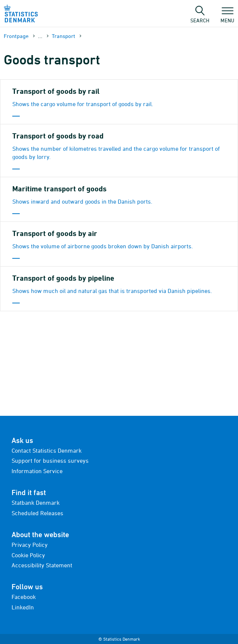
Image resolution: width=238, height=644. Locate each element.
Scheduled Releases (37, 513)
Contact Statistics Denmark (47, 450)
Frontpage (16, 36)
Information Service (37, 471)
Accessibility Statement (42, 565)
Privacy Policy (30, 545)
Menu (227, 17)
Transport (64, 36)
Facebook (24, 597)
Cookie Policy (28, 555)
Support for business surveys (50, 460)
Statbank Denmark (36, 503)
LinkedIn (23, 607)
